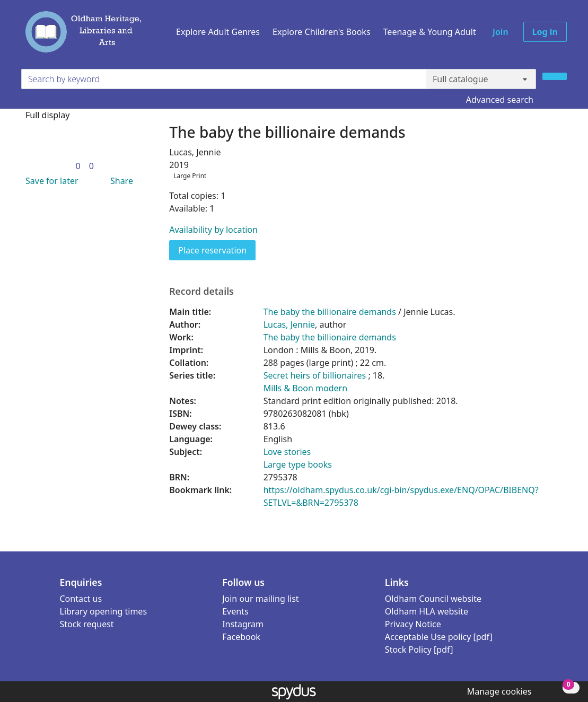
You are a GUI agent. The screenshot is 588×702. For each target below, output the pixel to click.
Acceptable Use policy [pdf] (439, 637)
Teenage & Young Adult (430, 32)
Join (501, 32)
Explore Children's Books (322, 32)
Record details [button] (201, 291)
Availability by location (213, 230)
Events (235, 611)
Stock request (87, 624)
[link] (78, 166)
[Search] (555, 76)
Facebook (241, 637)
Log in (545, 32)
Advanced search (500, 100)
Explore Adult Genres (218, 32)
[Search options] (481, 79)
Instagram (243, 624)
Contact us (81, 599)
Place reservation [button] (217, 250)
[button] (50, 181)
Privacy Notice (413, 624)
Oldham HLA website (427, 611)
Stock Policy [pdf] (419, 650)
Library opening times (104, 611)
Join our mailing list (260, 599)
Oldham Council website (433, 599)
